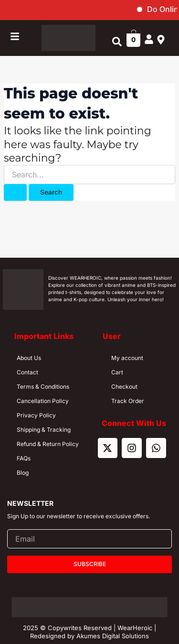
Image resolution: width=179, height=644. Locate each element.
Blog (23, 473)
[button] (117, 42)
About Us (29, 358)
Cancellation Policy (43, 401)
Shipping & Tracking (44, 430)
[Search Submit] (15, 193)
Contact (27, 372)
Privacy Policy (36, 415)
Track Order (128, 401)
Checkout (124, 387)
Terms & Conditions (43, 387)
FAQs (24, 458)
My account (127, 358)
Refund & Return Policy (48, 444)
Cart (117, 372)
